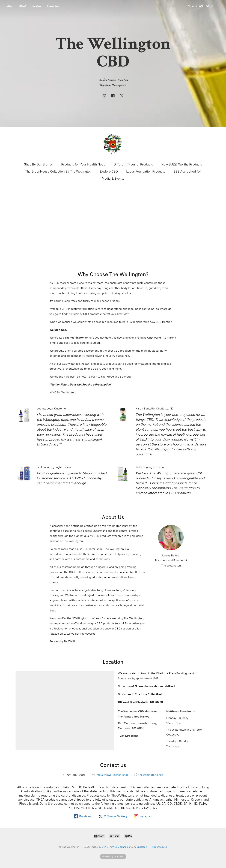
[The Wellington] (113, 144)
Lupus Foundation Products (146, 171)
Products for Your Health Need (83, 164)
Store (10, 6)
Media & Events (113, 179)
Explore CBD (109, 171)
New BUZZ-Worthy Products (182, 164)
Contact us (53, 6)
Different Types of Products (133, 164)
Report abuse (160, 847)
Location (36, 6)
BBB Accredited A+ (187, 171)
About (22, 6)
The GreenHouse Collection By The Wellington (58, 171)
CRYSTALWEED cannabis (116, 847)
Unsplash (142, 847)
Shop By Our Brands (38, 164)
